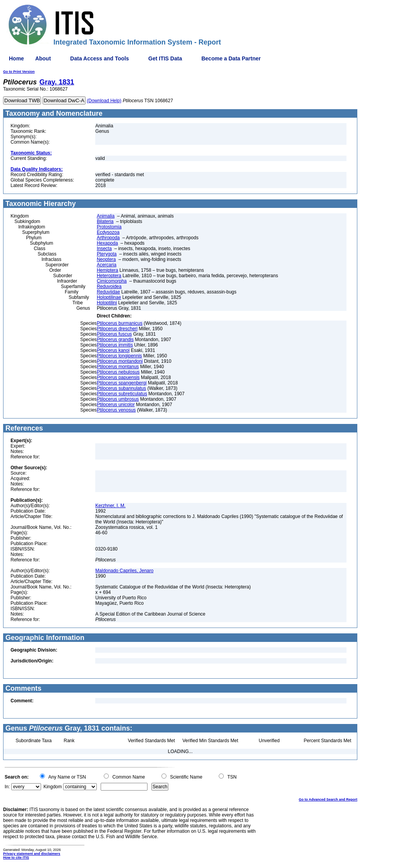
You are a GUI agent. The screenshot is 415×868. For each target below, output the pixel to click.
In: (7, 787)
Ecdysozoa (108, 232)
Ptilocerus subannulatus (121, 388)
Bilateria (105, 221)
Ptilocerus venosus (116, 410)
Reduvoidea (109, 286)
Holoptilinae (109, 297)
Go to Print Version (19, 72)
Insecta (104, 249)
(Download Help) (104, 101)
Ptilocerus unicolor (116, 405)
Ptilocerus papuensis (118, 377)
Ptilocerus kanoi (113, 350)
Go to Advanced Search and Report (328, 799)
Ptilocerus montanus (118, 367)
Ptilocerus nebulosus (118, 372)
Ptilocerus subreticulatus (122, 394)
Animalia (106, 216)
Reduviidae (108, 292)
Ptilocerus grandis (115, 340)
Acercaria (107, 265)
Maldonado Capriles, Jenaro (124, 571)
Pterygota (107, 254)
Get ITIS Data (165, 58)
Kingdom (52, 787)
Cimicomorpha (112, 281)
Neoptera (106, 259)
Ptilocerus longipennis (119, 356)
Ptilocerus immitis (115, 345)
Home (16, 58)
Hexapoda (107, 243)
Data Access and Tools (99, 58)
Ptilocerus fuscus (114, 334)
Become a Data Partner (231, 58)
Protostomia (109, 227)
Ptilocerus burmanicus (120, 323)
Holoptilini (107, 303)
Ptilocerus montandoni (120, 361)
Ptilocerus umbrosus (118, 399)
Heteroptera (109, 276)
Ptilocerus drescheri (117, 329)
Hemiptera (107, 270)
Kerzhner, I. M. (110, 506)
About (43, 58)
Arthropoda (108, 238)
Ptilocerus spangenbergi (122, 383)
